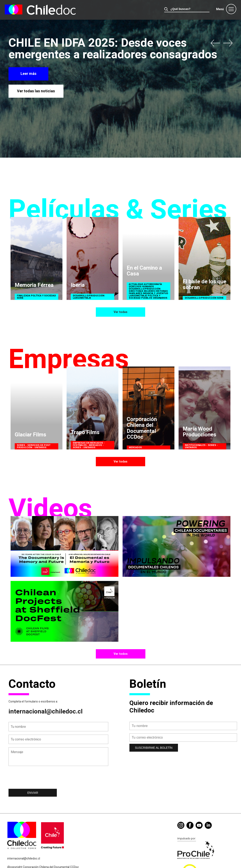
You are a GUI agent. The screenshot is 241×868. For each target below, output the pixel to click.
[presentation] (40, 779)
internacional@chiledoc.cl (46, 712)
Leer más (29, 74)
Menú (220, 9)
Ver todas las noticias (36, 91)
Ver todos (121, 654)
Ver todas (120, 312)
